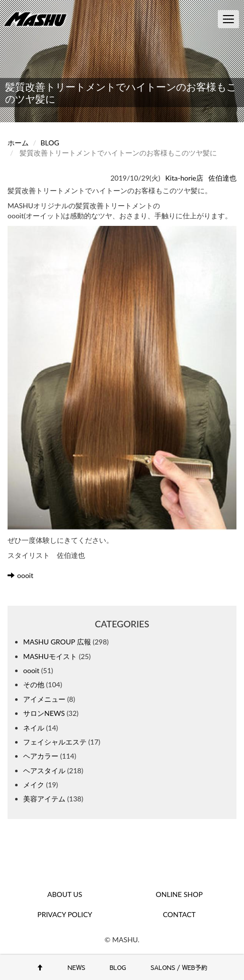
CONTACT (179, 914)
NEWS (76, 967)
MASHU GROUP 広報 (57, 642)
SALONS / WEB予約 (179, 967)
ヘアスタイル (44, 770)
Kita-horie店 (184, 178)
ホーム (18, 143)
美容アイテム (44, 799)
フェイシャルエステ (55, 742)
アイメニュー (44, 699)
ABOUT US (65, 894)
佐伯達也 (222, 178)
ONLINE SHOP (179, 894)
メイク (34, 785)
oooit (20, 575)
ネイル (34, 728)
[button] (122, 378)
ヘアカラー (41, 756)
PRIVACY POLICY (65, 914)
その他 (34, 684)
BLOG (50, 143)
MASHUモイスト (50, 656)
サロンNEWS (44, 713)
